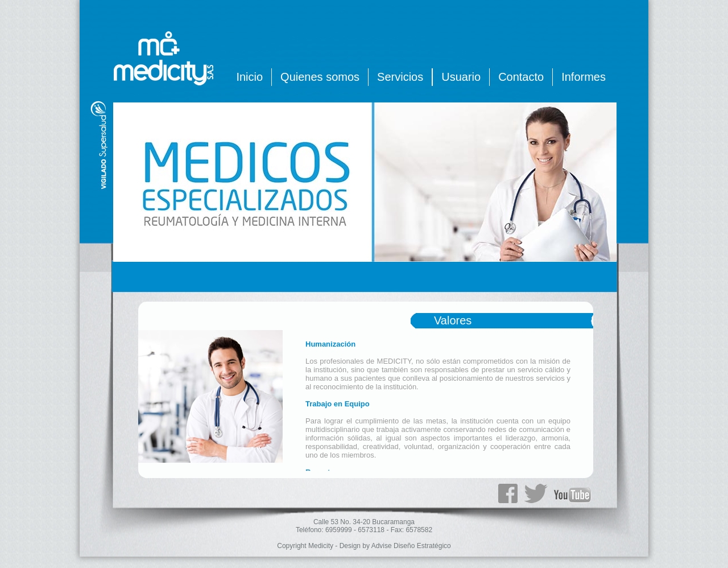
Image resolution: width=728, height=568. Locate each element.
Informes (584, 77)
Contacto (521, 77)
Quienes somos (320, 77)
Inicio (249, 77)
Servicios (400, 77)
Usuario (461, 77)
